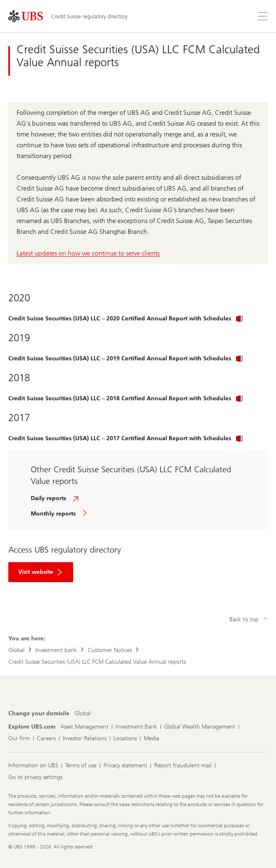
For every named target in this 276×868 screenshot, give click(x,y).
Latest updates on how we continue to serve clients (88, 253)
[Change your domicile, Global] (83, 714)
